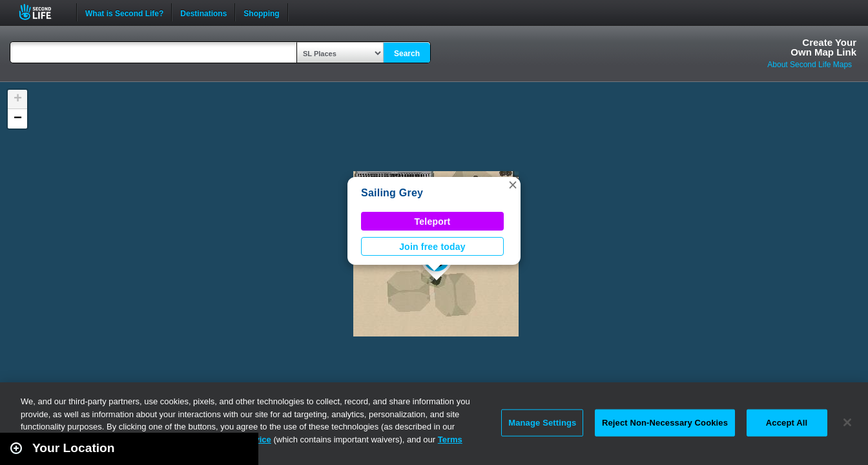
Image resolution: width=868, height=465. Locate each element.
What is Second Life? (124, 12)
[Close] (847, 422)
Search (407, 54)
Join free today (432, 247)
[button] (513, 185)
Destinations (203, 12)
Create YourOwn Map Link (823, 47)
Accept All (787, 423)
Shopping (261, 12)
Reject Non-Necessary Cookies (665, 423)
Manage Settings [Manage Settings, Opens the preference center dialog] (542, 423)
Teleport (433, 222)
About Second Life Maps (810, 65)
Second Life (42, 12)
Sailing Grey (392, 193)
